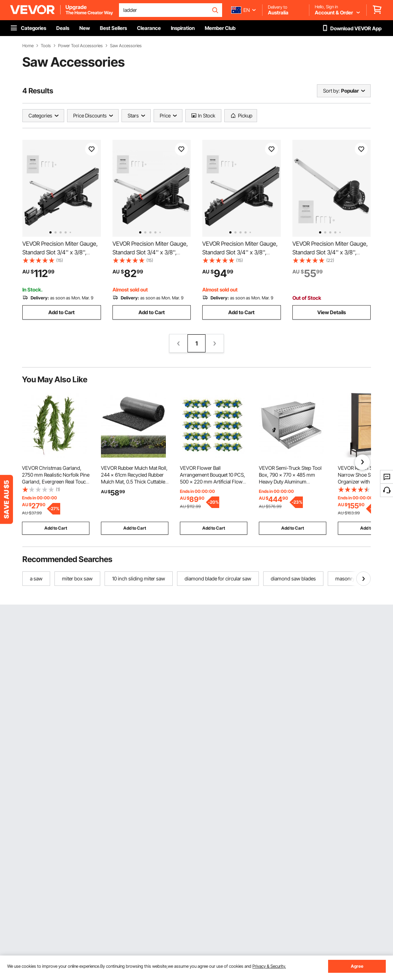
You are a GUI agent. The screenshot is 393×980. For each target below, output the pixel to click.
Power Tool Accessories (80, 46)
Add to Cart (61, 312)
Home (28, 46)
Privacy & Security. (269, 966)
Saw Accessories (126, 46)
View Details (332, 312)
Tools (46, 46)
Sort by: (331, 91)
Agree (357, 966)
